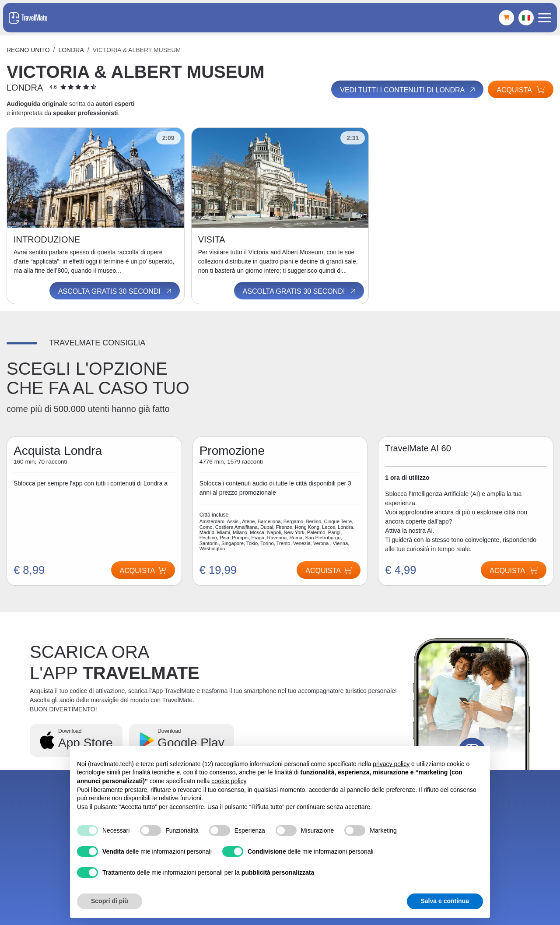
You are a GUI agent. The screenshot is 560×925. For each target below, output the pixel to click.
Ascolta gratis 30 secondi (115, 291)
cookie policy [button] (229, 781)
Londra (71, 50)
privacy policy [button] (391, 764)
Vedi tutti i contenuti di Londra (408, 90)
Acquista (521, 90)
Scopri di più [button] (110, 901)
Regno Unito (28, 50)
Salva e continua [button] (445, 901)
